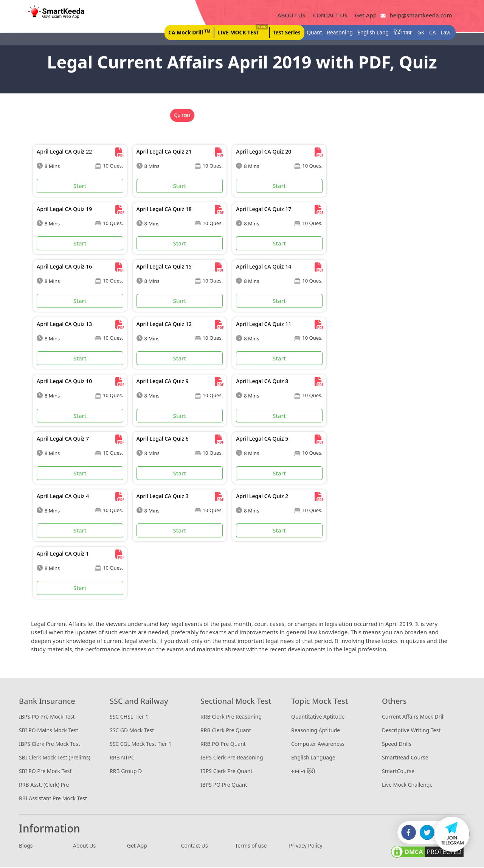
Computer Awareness (318, 745)
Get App (363, 16)
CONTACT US (327, 16)
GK (418, 33)
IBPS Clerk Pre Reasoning (232, 758)
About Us (84, 847)
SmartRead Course (405, 758)
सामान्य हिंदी (303, 772)
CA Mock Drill (186, 33)
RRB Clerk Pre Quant (226, 731)
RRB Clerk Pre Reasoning (231, 717)
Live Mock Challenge (407, 785)
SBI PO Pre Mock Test (45, 772)
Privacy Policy (306, 847)
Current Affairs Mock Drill (413, 717)
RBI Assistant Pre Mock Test (53, 799)
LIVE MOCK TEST (239, 31)
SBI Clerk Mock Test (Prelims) (55, 758)
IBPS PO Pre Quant (224, 785)
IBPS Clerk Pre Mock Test (50, 745)
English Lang (371, 33)
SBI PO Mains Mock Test (49, 731)
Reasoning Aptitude (316, 731)
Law (443, 33)
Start (80, 187)
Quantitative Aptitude (318, 717)
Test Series (284, 33)
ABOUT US (289, 16)
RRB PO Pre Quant (223, 745)
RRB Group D (126, 772)
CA (430, 33)
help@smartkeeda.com (416, 16)
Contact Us (195, 847)
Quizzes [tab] (182, 116)
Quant (312, 33)
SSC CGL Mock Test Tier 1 (140, 745)
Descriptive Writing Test (411, 731)
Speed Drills (397, 745)
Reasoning (337, 33)
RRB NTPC (122, 758)
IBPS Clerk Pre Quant (226, 772)
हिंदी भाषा (401, 33)
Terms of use (251, 847)
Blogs (26, 847)
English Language (313, 758)
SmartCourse (398, 772)
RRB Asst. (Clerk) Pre (44, 785)
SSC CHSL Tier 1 (129, 717)
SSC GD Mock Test (132, 731)
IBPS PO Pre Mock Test (47, 717)
